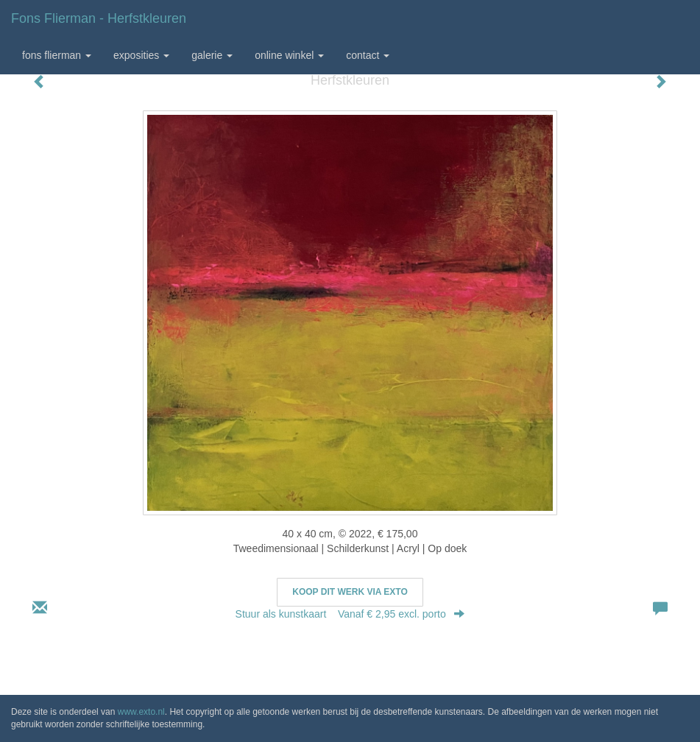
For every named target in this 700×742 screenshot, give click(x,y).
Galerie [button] (212, 55)
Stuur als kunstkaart (350, 614)
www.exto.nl (141, 712)
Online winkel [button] (289, 55)
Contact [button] (368, 55)
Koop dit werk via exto (350, 592)
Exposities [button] (141, 55)
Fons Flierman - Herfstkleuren (99, 18)
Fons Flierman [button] (57, 55)
